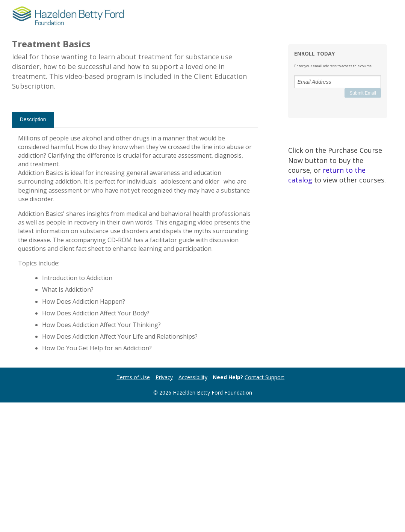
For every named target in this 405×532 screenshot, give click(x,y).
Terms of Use (133, 507)
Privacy (164, 507)
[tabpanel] (135, 376)
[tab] (33, 249)
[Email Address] (338, 82)
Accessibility (193, 507)
